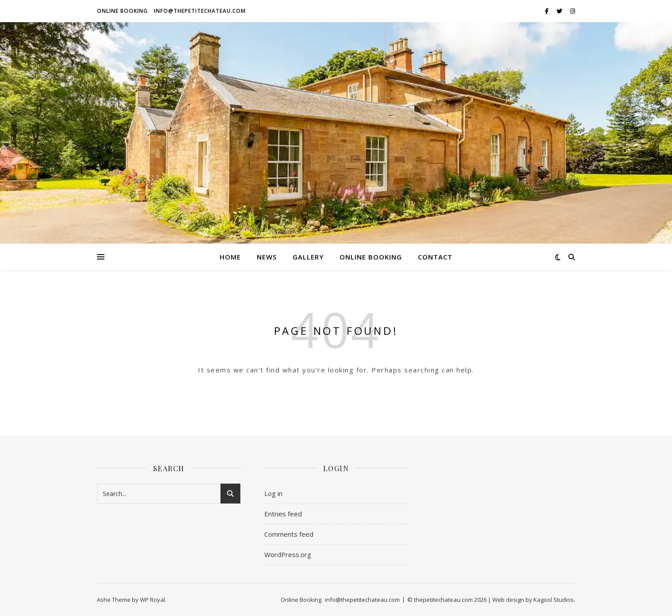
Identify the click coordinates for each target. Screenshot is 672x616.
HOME (230, 257)
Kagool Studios (554, 600)
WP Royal (153, 600)
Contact (435, 257)
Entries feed (283, 514)
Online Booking (122, 11)
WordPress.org (288, 554)
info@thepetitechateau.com (200, 11)
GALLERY (308, 257)
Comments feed (289, 534)
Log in (273, 493)
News (267, 257)
